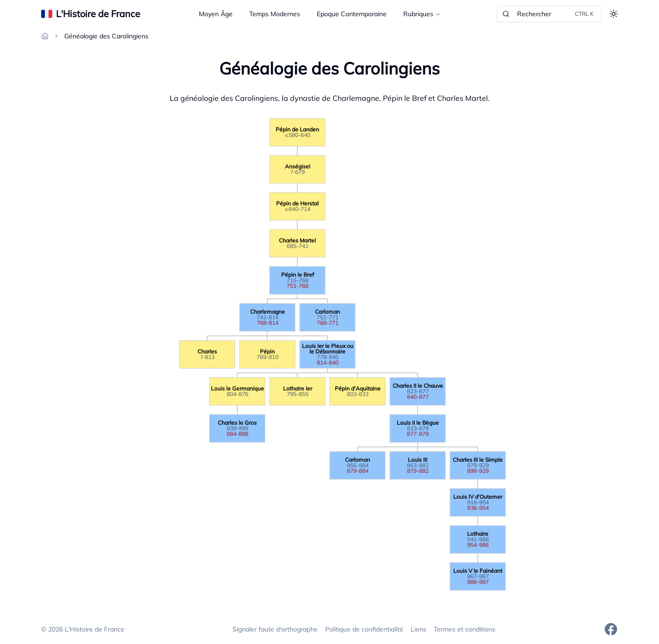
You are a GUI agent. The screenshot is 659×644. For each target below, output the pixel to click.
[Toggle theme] (614, 14)
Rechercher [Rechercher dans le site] (549, 14)
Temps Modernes (275, 14)
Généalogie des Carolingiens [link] (106, 36)
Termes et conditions (465, 629)
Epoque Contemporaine (352, 14)
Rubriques (422, 14)
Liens (419, 629)
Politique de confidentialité (364, 629)
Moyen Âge (216, 14)
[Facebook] (611, 629)
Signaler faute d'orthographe (275, 629)
